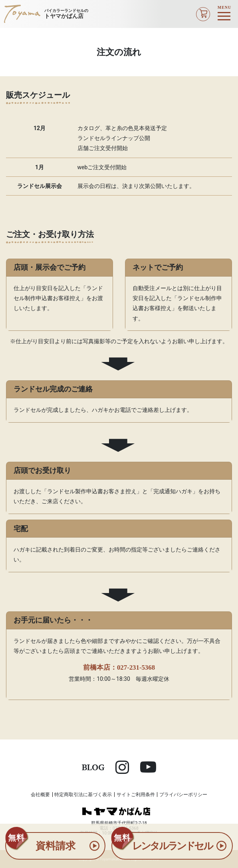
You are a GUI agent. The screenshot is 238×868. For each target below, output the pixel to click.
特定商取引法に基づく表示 (83, 795)
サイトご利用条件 (136, 795)
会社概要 (40, 795)
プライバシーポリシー (183, 795)
